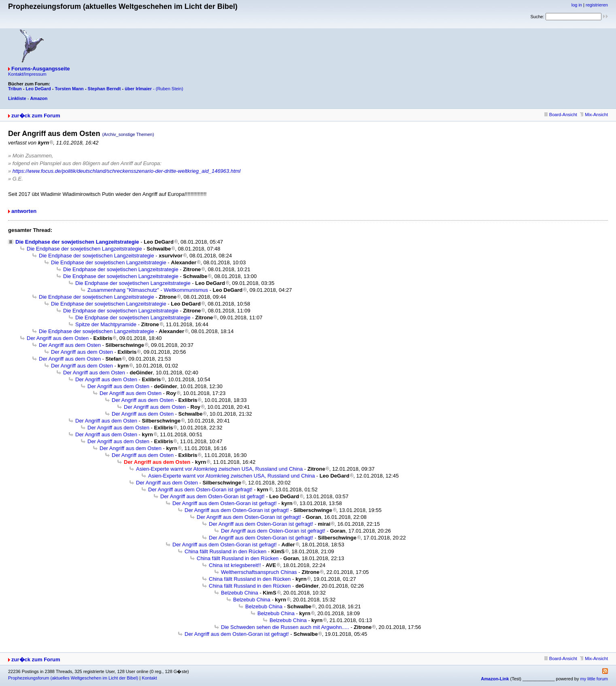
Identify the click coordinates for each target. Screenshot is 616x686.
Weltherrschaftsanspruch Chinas (259, 572)
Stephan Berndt (104, 89)
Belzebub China (240, 593)
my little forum (594, 679)
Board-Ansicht (561, 115)
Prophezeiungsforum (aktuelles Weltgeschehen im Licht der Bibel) (73, 678)
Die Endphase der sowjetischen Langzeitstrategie (77, 242)
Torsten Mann (69, 89)
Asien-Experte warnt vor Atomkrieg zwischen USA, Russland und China (219, 469)
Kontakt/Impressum (27, 74)
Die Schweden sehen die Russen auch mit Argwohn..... (285, 627)
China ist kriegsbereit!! (235, 565)
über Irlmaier (138, 89)
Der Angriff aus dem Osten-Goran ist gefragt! (200, 490)
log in (577, 5)
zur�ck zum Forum (36, 116)
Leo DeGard (38, 89)
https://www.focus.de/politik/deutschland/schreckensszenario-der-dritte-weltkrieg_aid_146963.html (126, 171)
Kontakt (149, 678)
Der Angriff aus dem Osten (58, 338)
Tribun (15, 89)
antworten (24, 211)
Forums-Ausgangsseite (40, 69)
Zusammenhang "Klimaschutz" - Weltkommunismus (148, 290)
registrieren (597, 5)
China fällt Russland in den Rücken (225, 551)
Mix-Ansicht (594, 115)
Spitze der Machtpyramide (106, 324)
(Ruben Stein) (170, 89)
